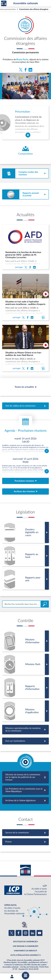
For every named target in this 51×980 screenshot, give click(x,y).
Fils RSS (27, 965)
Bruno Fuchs (22, 60)
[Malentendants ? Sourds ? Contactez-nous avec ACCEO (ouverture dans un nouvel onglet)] (24, 925)
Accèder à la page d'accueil (4, 3)
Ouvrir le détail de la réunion (25, 445)
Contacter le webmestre (14, 965)
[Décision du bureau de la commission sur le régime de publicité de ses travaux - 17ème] (25, 777)
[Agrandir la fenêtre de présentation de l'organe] (28, 135)
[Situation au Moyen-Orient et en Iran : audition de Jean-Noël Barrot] (25, 348)
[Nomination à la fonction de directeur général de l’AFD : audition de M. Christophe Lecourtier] (25, 247)
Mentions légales (10, 962)
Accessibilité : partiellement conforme (32, 962)
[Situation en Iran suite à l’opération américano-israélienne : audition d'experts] (25, 297)
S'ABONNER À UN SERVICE (25, 951)
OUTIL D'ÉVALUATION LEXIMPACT (25, 955)
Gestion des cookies (39, 965)
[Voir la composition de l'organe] (25, 151)
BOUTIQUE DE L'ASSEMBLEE (25, 942)
